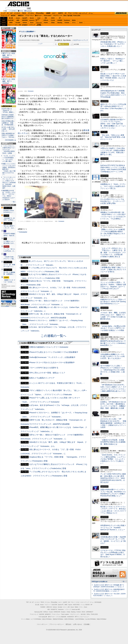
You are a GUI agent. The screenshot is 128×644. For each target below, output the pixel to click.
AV (66, 13)
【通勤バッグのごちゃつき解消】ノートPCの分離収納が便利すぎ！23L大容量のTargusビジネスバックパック (113, 233)
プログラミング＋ (75, 614)
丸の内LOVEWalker (91, 619)
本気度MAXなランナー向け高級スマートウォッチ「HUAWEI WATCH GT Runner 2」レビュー (113, 528)
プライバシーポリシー (57, 624)
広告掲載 (87, 624)
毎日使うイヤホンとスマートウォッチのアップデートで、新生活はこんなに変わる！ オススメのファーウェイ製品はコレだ (113, 510)
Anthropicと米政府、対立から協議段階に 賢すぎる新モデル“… (9, 117)
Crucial (53, 20)
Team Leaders (65, 614)
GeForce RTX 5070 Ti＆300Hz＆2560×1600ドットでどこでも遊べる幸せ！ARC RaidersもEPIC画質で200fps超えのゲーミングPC (113, 168)
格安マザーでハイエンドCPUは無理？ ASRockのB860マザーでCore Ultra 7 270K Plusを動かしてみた (113, 107)
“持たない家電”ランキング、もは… (9, 227)
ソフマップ (32, 25)
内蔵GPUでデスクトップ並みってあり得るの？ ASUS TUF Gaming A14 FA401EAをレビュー (113, 302)
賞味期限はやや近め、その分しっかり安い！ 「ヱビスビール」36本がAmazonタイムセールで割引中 (9, 195)
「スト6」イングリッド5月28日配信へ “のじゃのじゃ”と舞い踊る (9, 159)
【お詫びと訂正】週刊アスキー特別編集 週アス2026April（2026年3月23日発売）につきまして (109, 586)
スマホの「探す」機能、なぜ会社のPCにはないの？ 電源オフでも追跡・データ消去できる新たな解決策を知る (113, 316)
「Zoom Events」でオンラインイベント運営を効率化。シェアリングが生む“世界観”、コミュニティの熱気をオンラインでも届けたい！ (113, 459)
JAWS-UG (49, 607)
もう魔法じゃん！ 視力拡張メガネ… (9, 242)
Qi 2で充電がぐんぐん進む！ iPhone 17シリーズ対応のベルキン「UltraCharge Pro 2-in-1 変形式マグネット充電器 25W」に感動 (113, 370)
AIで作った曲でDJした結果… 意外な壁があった (8, 129)
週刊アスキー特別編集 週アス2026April (9, 81)
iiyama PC (61, 605)
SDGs (65, 16)
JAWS (11, 23)
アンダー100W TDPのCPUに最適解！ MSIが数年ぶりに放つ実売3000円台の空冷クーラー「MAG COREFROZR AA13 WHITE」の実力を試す (113, 478)
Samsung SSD (38, 612)
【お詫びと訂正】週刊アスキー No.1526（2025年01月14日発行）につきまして (110, 595)
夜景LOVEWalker (69, 619)
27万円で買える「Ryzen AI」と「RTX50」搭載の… (8, 111)
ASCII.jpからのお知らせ (100, 582)
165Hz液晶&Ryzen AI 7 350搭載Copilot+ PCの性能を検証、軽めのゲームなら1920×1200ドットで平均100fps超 (113, 94)
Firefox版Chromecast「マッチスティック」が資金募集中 (52, 357)
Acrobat (18, 23)
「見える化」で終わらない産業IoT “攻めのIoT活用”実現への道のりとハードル (113, 137)
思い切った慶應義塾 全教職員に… (9, 273)
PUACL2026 (77, 16)
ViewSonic (67, 20)
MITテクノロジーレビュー (82, 617)
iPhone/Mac (40, 13)
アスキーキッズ (5, 16)
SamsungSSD (37, 20)
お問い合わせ (78, 624)
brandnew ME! (39, 25)
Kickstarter (31, 91)
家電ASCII (21, 16)
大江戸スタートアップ (81, 40)
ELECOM (11, 20)
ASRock (46, 20)
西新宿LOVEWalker (58, 619)
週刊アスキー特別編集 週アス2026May (9, 55)
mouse (18, 18)
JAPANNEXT (25, 25)
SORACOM (57, 612)
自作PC (61, 13)
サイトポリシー (42, 624)
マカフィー (11, 25)
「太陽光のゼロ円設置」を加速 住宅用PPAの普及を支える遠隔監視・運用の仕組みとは (113, 442)
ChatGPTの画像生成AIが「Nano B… (10, 235)
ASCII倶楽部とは (11, 140)
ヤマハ (74, 23)
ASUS (53, 18)
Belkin (74, 20)
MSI (46, 18)
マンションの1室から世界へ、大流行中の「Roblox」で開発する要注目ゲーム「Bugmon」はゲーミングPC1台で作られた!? (113, 285)
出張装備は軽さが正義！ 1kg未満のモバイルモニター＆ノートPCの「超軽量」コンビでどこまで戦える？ (113, 540)
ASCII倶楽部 (121, 13)
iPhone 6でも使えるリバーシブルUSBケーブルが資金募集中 (54, 352)
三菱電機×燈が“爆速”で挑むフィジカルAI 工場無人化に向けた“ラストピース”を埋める (113, 270)
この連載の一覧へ (53, 336)
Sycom (32, 18)
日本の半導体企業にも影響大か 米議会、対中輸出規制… (8, 123)
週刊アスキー (39, 16)
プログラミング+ (58, 16)
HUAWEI (60, 20)
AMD (18, 20)
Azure (32, 23)
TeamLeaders (48, 16)
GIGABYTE (32, 20)
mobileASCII (71, 617)
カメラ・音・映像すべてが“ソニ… (9, 266)
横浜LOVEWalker (47, 619)
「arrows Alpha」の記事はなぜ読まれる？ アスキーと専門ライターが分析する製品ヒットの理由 (113, 328)
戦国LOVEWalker (102, 619)
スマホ (75, 13)
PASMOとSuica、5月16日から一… (9, 211)
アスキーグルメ (30, 16)
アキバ (70, 13)
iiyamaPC (25, 18)
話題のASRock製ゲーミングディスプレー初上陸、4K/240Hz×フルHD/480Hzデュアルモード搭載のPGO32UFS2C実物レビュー (113, 493)
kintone (25, 23)
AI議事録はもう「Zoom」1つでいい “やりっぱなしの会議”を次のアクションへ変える (113, 186)
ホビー (54, 13)
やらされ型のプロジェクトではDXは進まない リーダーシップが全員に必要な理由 (113, 201)
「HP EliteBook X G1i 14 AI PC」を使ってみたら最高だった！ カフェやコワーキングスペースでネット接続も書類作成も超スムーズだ (113, 388)
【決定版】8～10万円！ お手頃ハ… (9, 219)
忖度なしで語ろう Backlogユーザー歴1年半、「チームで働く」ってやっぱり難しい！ (113, 61)
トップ (3, 13)
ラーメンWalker (25, 619)
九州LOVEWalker (80, 619)
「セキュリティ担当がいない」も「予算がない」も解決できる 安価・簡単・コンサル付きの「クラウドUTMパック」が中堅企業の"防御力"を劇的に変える (113, 252)
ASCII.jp (18, 4)
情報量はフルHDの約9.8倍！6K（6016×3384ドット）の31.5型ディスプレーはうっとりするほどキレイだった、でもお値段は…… (113, 215)
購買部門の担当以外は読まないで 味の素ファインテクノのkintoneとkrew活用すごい (114, 343)
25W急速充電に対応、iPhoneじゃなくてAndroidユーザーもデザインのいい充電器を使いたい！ (113, 44)
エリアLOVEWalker (36, 619)
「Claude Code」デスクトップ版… (9, 258)
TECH (24, 13)
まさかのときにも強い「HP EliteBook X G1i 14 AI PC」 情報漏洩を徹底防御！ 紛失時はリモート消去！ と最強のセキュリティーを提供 (113, 423)
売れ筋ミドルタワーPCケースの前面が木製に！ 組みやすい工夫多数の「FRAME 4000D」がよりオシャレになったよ (113, 77)
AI (8, 13)
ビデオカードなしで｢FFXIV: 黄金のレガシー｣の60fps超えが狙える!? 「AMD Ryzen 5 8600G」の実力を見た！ (113, 553)
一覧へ (14, 202)
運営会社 (68, 624)
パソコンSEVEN (39, 18)
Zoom (81, 23)
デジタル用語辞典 (61, 617)
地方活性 (70, 16)
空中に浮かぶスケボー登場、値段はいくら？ (47, 373)
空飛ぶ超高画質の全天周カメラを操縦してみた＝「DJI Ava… (8, 135)
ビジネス (17, 13)
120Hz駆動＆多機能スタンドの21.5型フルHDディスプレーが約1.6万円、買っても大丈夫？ (113, 356)
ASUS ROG (25, 20)
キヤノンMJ (18, 25)
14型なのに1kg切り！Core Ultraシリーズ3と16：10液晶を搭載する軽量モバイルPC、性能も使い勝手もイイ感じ (113, 151)
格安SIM (13, 16)
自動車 (48, 13)
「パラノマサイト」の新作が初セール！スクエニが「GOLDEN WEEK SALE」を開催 (9, 150)
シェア (40, 44)
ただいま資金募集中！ (28, 32)
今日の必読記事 (43, 617)
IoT (11, 13)
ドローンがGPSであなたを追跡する (44, 368)
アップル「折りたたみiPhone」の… (9, 250)
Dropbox (46, 23)
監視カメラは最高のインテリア (42, 378)
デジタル (31, 13)
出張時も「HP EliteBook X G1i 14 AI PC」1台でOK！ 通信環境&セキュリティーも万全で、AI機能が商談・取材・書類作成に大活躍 (113, 405)
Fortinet (67, 23)
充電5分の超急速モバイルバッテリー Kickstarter (49, 347)
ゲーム (91, 13)
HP (60, 18)
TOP (27, 602)
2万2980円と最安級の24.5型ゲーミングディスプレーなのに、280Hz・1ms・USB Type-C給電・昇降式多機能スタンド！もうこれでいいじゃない (113, 124)
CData (53, 23)
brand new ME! (76, 609)
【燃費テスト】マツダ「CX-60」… (9, 281)
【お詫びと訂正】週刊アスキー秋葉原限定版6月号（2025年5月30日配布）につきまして (109, 590)
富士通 (11, 18)
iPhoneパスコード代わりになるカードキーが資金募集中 (52, 362)
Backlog (60, 23)
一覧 (55, 44)
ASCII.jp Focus (9, 144)
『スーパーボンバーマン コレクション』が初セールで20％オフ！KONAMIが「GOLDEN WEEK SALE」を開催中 (9, 183)
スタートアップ (83, 13)
